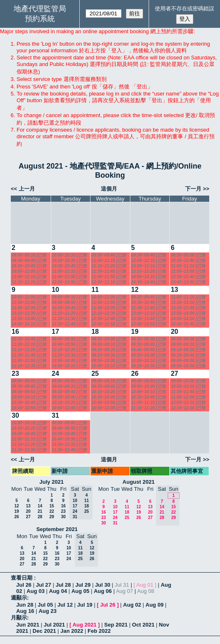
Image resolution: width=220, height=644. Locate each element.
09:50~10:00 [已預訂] (109, 361)
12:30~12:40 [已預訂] (109, 319)
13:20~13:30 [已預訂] (29, 313)
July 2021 (52, 482)
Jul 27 (43, 585)
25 (95, 373)
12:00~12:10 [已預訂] (109, 282)
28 (40, 517)
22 (52, 511)
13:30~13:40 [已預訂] (188, 277)
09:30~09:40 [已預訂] (29, 261)
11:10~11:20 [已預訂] (29, 282)
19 (135, 332)
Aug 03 (35, 591)
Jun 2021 (28, 625)
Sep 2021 (116, 625)
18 (95, 332)
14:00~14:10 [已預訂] (148, 277)
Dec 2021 (44, 631)
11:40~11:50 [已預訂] (69, 277)
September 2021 (57, 529)
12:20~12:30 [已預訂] (109, 313)
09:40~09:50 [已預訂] (69, 303)
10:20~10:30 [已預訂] (69, 261)
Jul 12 (65, 605)
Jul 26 (24, 585)
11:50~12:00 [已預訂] (29, 308)
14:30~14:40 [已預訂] (148, 282)
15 (52, 506)
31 (56, 415)
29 (52, 517)
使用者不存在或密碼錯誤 (185, 9)
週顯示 (19, 598)
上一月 (27, 189)
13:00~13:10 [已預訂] (148, 266)
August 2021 (138, 482)
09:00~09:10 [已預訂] (29, 255)
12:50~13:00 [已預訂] (69, 282)
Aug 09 (155, 605)
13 (174, 290)
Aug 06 (103, 591)
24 (56, 373)
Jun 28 (25, 605)
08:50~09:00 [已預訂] (188, 255)
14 (40, 506)
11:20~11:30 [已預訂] (69, 319)
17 (56, 332)
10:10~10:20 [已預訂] (69, 403)
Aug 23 (48, 611)
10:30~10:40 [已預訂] (29, 266)
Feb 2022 (99, 631)
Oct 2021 (143, 625)
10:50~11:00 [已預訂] (29, 272)
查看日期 (22, 578)
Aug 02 (132, 605)
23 (15, 373)
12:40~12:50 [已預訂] (109, 324)
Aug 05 (80, 591)
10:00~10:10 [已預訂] (69, 255)
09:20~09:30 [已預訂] (109, 355)
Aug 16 (25, 611)
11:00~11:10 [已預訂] (29, 277)
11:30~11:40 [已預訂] (109, 272)
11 (95, 290)
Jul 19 (85, 605)
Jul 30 (103, 585)
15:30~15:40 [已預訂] (188, 324)
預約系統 (40, 19)
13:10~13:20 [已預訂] (148, 272)
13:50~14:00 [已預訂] (188, 313)
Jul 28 (63, 585)
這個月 (109, 189)
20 (174, 332)
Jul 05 (45, 605)
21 (40, 511)
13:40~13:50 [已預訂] (188, 282)
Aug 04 (58, 591)
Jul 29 (83, 585)
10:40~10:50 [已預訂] (69, 345)
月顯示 (19, 618)
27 (174, 373)
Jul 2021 (54, 625)
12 (135, 290)
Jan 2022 (72, 631)
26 (135, 373)
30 (15, 415)
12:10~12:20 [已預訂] (69, 350)
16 (15, 332)
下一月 (193, 189)
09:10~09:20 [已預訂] (109, 350)
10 (56, 290)
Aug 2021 (85, 625)
